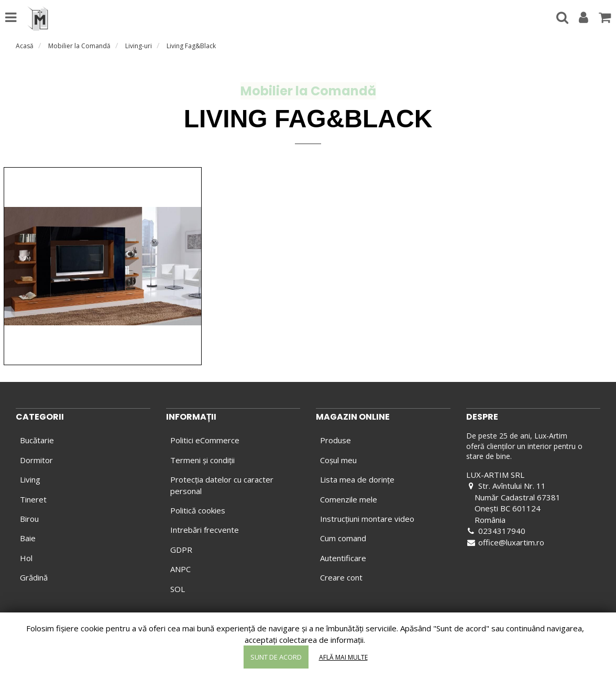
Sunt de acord (276, 657)
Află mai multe (343, 657)
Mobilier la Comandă (79, 46)
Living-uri (139, 46)
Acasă (25, 46)
